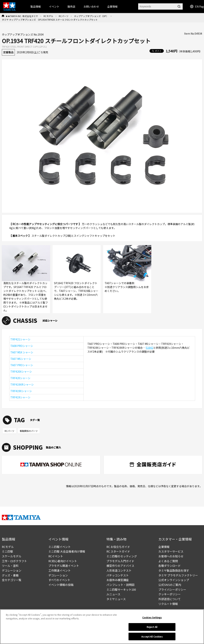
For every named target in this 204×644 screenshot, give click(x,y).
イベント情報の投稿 (61, 585)
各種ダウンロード (170, 566)
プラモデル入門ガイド (120, 561)
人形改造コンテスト (119, 570)
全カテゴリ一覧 (12, 580)
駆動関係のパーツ (29, 431)
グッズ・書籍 (10, 575)
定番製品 (8, 52)
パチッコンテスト (118, 575)
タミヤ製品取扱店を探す (174, 570)
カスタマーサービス (171, 551)
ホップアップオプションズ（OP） (91, 16)
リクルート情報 (168, 604)
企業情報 (164, 547)
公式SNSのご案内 (170, 585)
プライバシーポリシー (172, 589)
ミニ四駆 (7, 551)
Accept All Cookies (152, 638)
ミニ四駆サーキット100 (121, 589)
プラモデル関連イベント (64, 566)
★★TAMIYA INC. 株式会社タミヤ (22, 16)
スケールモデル (12, 556)
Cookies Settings (152, 619)
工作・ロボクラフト (14, 561)
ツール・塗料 (10, 566)
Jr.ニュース (113, 594)
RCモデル (48, 16)
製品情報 (36, 6)
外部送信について (170, 599)
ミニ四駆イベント (60, 547)
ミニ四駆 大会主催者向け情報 (67, 551)
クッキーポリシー (170, 594)
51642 (149, 348)
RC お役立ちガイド (118, 547)
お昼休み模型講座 (118, 580)
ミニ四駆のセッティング (122, 556)
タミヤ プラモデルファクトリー (178, 575)
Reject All (152, 628)
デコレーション (12, 570)
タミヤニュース (116, 599)
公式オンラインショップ (174, 580)
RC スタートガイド (118, 551)
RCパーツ (64, 16)
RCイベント (56, 556)
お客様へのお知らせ (171, 556)
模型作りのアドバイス (120, 566)
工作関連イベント (60, 570)
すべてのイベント (59, 580)
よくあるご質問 (168, 561)
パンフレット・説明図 (120, 585)
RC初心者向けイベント (63, 561)
